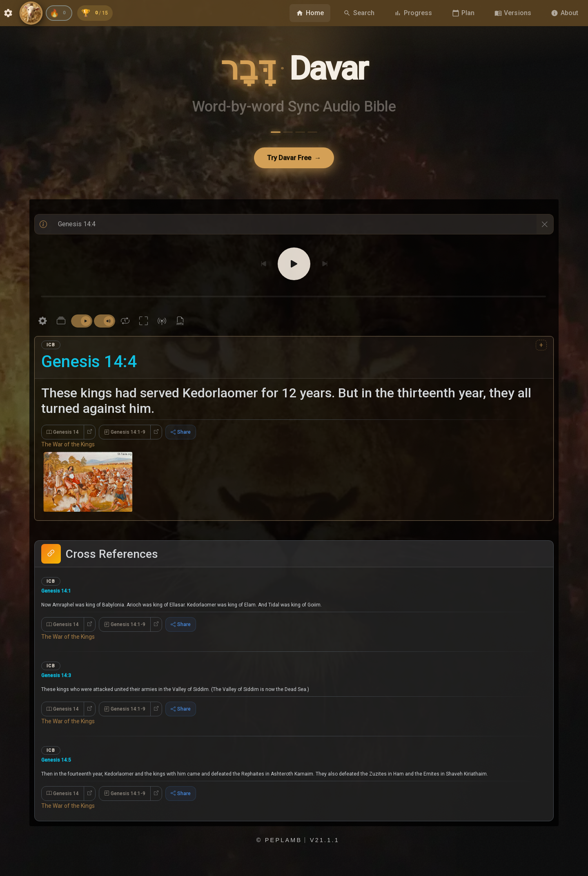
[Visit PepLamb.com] (31, 13)
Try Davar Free (294, 159)
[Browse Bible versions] (513, 13)
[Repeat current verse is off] (125, 323)
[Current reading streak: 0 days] (61, 13)
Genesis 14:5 (61, 773)
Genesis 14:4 (89, 363)
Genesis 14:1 (61, 594)
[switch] (82, 323)
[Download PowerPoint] (180, 323)
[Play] (294, 265)
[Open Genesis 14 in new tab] (89, 434)
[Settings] (43, 323)
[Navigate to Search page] (359, 13)
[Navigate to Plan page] (463, 13)
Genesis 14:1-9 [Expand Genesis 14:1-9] (125, 434)
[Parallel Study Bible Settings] (61, 323)
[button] (294, 611)
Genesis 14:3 (61, 683)
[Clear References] (545, 226)
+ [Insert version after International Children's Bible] (541, 347)
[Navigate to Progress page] (413, 13)
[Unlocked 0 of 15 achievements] (101, 13)
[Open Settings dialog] (8, 13)
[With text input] (294, 226)
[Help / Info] (43, 226)
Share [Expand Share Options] (181, 434)
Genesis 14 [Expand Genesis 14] (63, 434)
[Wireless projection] (162, 323)
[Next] (325, 265)
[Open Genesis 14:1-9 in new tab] (156, 434)
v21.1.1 (325, 866)
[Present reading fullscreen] (144, 323)
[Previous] (263, 265)
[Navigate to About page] (565, 13)
